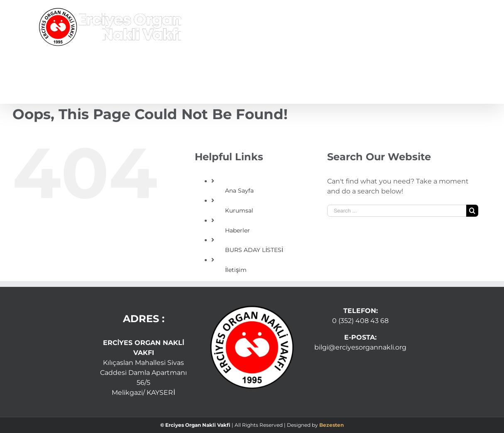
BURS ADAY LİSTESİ (254, 250)
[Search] (453, 79)
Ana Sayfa (239, 191)
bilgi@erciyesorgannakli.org (360, 347)
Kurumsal (239, 210)
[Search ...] (397, 211)
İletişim (236, 270)
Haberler (237, 230)
